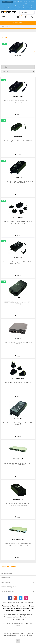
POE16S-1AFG (18, 499)
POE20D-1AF (18, 177)
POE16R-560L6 (18, 218)
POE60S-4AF (18, 338)
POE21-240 (18, 258)
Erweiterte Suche (23, 15)
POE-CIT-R (18, 298)
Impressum (31, 602)
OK (18, 641)
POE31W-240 (18, 419)
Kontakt (4, 602)
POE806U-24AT (18, 459)
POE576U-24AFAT (18, 540)
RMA (26, 602)
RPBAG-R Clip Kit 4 (18, 379)
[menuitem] (32, 18)
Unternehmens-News (18, 602)
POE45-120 (18, 137)
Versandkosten (20, 617)
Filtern (6, 67)
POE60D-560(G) (18, 56)
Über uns (10, 602)
